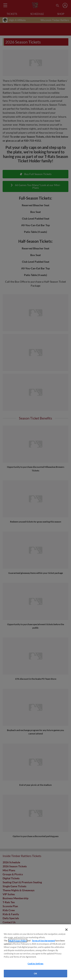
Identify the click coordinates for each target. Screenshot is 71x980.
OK (35, 973)
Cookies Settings (35, 964)
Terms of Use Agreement (43, 941)
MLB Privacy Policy (18, 941)
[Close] (66, 930)
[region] (35, 952)
